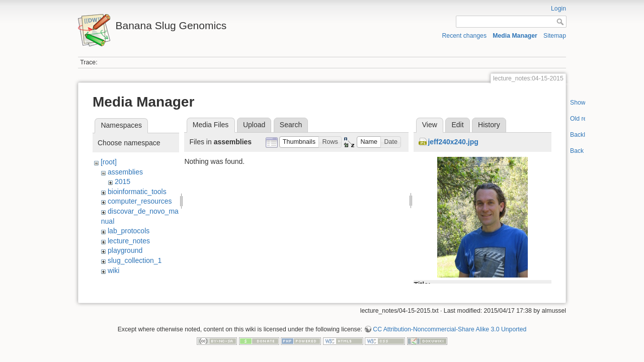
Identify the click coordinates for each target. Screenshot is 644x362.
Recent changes (465, 36)
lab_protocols (129, 231)
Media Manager (515, 36)
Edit (457, 125)
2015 (123, 182)
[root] (109, 162)
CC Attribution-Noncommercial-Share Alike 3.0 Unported (450, 325)
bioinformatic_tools (137, 192)
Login (558, 9)
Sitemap (555, 36)
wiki (113, 270)
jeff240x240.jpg (453, 142)
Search (291, 125)
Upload (254, 125)
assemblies (125, 172)
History (489, 125)
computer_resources (140, 201)
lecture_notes (129, 241)
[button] (299, 142)
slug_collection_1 (135, 260)
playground (125, 250)
